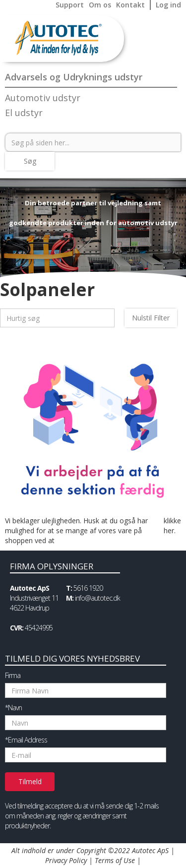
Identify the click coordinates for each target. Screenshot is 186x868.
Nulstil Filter (151, 318)
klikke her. (172, 526)
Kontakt (130, 5)
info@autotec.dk (97, 598)
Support (70, 5)
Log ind (168, 5)
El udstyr (24, 113)
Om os (100, 5)
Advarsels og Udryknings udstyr (74, 77)
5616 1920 (88, 588)
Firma (13, 675)
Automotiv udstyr (43, 98)
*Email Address (26, 740)
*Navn (13, 708)
